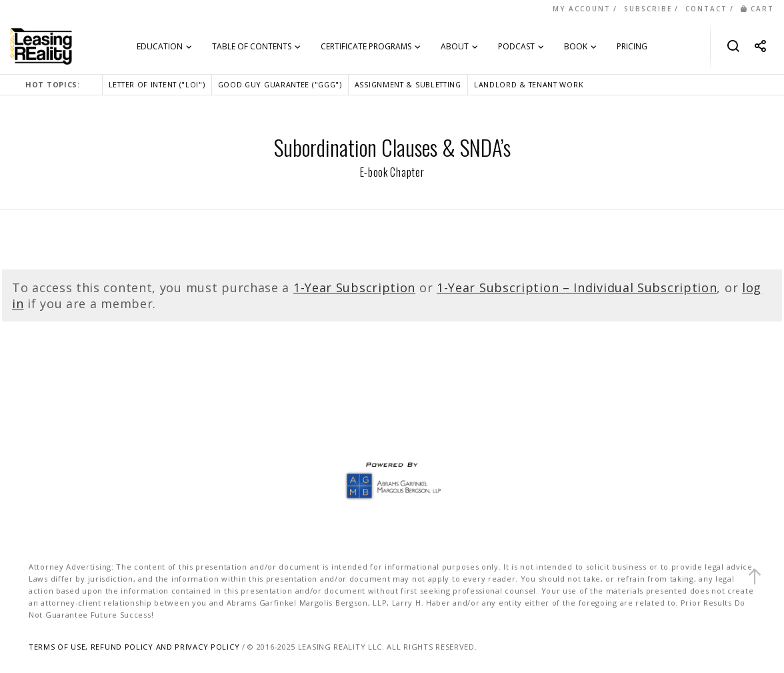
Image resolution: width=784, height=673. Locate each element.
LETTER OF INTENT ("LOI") (157, 84)
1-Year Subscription (354, 287)
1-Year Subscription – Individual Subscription (577, 287)
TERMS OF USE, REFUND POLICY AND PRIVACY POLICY (134, 647)
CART (757, 9)
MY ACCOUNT (582, 9)
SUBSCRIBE (648, 9)
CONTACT (706, 9)
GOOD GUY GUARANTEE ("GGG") (280, 84)
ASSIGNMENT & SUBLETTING (408, 84)
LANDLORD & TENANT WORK (529, 84)
